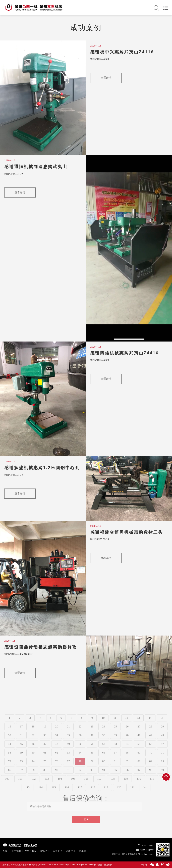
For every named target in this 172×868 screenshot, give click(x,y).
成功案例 (58, 851)
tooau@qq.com (147, 850)
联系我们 (84, 851)
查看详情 (106, 78)
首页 (5, 851)
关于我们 (16, 851)
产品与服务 (30, 851)
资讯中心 (45, 851)
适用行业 (71, 851)
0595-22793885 (147, 845)
